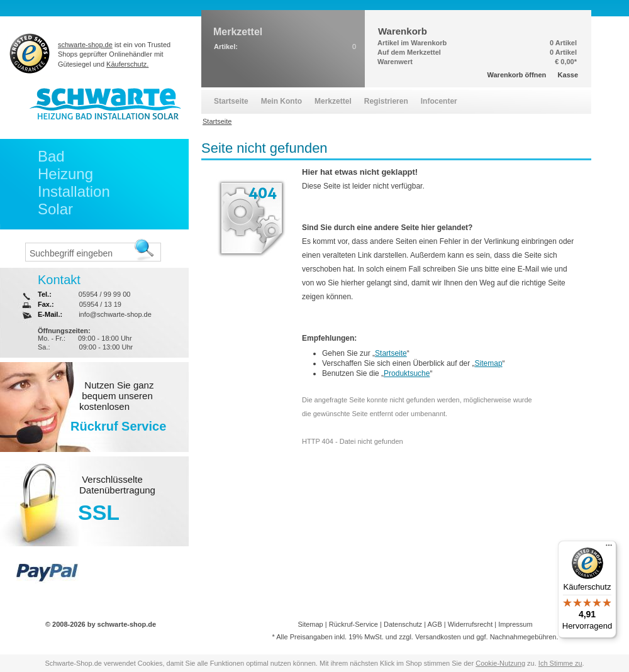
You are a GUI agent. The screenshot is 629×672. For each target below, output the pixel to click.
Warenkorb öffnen (517, 75)
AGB (434, 624)
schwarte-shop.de (85, 45)
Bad (51, 156)
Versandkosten (438, 637)
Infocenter (439, 101)
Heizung (65, 174)
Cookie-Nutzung (500, 663)
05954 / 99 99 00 (105, 294)
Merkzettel (333, 101)
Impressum (515, 624)
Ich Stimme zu (560, 663)
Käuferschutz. (127, 64)
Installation (74, 191)
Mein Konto (281, 101)
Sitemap (489, 363)
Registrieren (386, 101)
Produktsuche (407, 373)
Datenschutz (403, 624)
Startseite (391, 353)
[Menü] (609, 548)
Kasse (568, 75)
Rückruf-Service (353, 624)
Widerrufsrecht (470, 624)
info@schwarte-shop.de (115, 314)
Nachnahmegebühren (523, 637)
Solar (55, 209)
